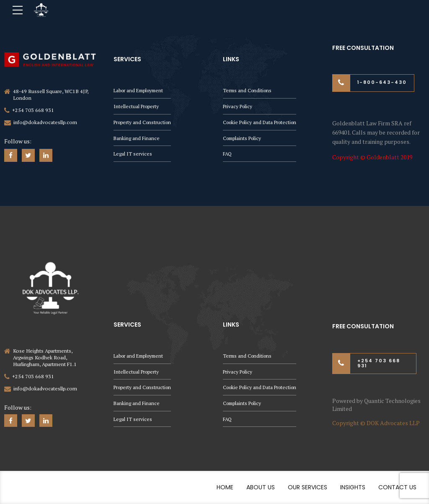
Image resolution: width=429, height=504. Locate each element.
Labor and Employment (140, 89)
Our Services (308, 488)
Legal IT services (133, 154)
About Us (261, 488)
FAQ (227, 154)
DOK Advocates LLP (393, 423)
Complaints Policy (243, 138)
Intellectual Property (137, 105)
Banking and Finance (137, 138)
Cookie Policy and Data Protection (262, 121)
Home (225, 488)
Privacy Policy (238, 105)
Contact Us (397, 488)
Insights (353, 488)
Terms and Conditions (248, 89)
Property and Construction (144, 121)
